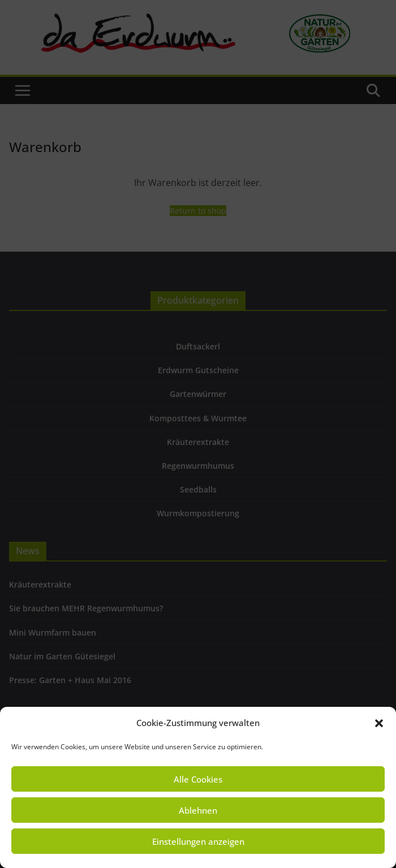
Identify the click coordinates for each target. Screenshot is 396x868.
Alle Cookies (198, 779)
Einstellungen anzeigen (198, 841)
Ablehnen (198, 810)
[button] (379, 723)
